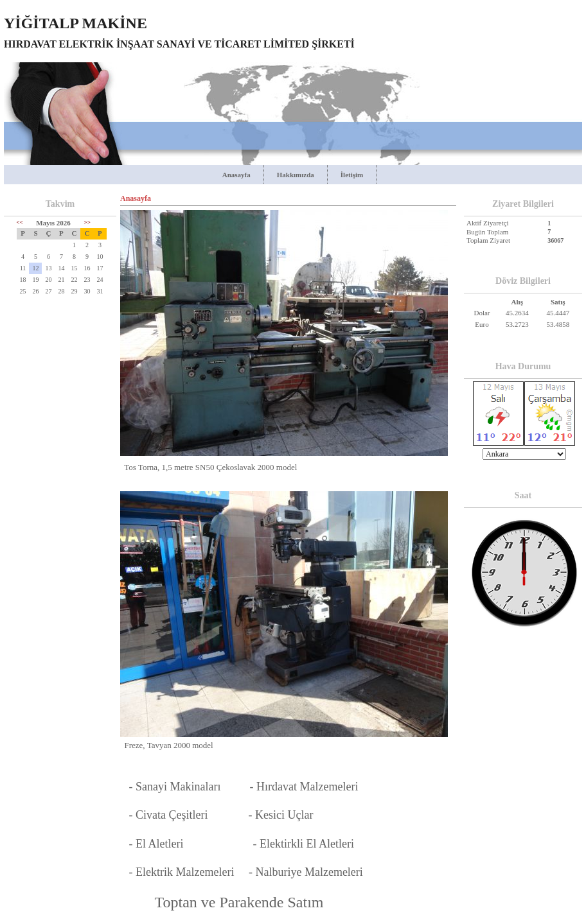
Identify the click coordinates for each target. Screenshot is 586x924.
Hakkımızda (296, 175)
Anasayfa (236, 175)
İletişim (352, 175)
